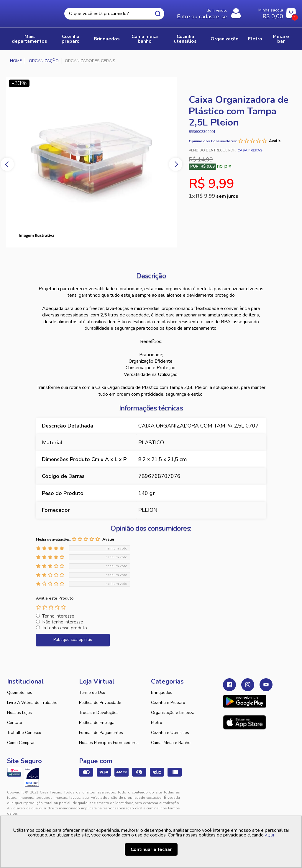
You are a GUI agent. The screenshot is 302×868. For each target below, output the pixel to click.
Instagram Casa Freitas (248, 685)
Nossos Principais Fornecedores (109, 743)
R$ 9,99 (217, 196)
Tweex (231, 797)
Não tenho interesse (63, 622)
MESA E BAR (281, 39)
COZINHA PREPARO (71, 39)
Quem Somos (20, 693)
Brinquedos (162, 693)
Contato (15, 723)
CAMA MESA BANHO (145, 39)
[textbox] (114, 14)
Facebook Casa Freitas (229, 685)
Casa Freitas (31, 12)
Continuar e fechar (151, 849)
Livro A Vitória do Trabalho (32, 703)
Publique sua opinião (73, 640)
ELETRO (255, 39)
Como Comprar (21, 743)
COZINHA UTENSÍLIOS (185, 39)
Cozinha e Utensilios (170, 733)
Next (176, 164)
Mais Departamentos (29, 39)
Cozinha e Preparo (168, 703)
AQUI (269, 835)
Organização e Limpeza (173, 713)
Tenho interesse (58, 616)
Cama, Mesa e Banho (171, 743)
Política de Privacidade (100, 703)
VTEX (256, 797)
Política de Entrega (97, 723)
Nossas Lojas (19, 713)
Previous (7, 164)
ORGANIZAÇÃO (225, 39)
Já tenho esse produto (65, 628)
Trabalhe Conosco (24, 733)
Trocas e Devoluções (99, 713)
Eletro (157, 723)
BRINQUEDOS (107, 39)
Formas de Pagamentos (101, 733)
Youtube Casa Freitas (266, 685)
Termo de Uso (92, 693)
